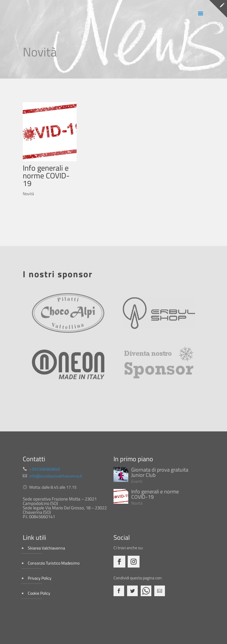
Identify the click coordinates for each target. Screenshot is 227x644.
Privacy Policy (40, 578)
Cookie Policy (39, 593)
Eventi (137, 481)
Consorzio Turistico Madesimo (54, 563)
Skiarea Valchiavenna (46, 548)
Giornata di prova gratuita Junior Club (160, 472)
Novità (28, 194)
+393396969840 (45, 469)
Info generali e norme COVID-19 (46, 176)
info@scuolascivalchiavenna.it (56, 476)
